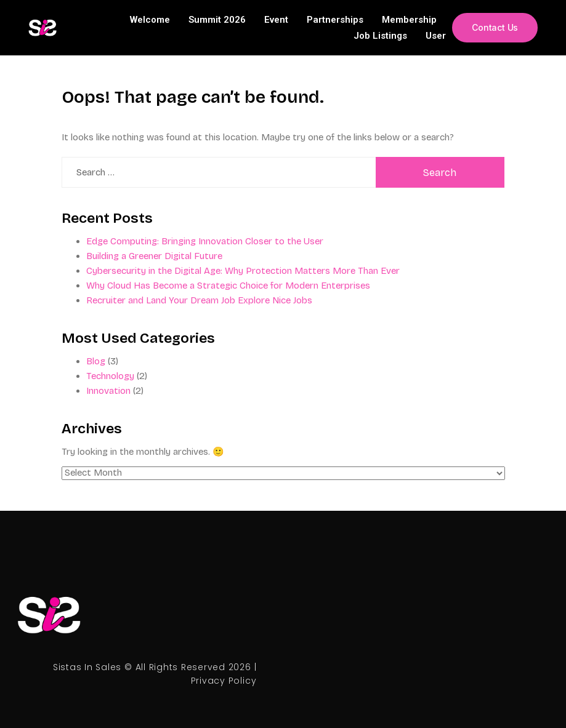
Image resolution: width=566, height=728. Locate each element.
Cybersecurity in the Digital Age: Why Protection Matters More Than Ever (243, 271)
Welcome (149, 20)
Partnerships (334, 20)
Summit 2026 (216, 20)
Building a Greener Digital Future (154, 256)
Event (276, 20)
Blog (96, 361)
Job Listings (380, 36)
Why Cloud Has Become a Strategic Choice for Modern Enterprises (228, 286)
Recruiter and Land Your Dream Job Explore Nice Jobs (199, 300)
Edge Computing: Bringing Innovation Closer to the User (205, 241)
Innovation (108, 391)
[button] (495, 28)
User (435, 36)
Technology (110, 376)
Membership (409, 20)
